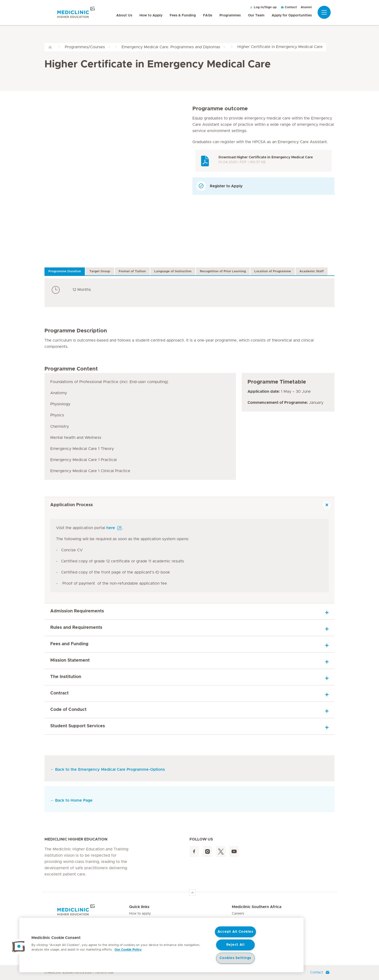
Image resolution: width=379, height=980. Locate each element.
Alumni (306, 7)
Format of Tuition (132, 271)
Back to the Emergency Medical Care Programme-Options (110, 770)
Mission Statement (70, 660)
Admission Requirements (77, 611)
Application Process (72, 505)
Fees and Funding (69, 644)
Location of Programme (273, 271)
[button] (19, 947)
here (111, 528)
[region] (161, 945)
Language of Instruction (173, 271)
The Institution (66, 677)
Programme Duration (65, 271)
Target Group (100, 271)
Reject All (235, 945)
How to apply (140, 914)
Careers (238, 914)
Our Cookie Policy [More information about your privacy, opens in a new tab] (128, 950)
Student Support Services (78, 726)
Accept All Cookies (235, 932)
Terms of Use (104, 973)
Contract (59, 693)
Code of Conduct (68, 710)
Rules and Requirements (76, 628)
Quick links (139, 907)
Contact (289, 7)
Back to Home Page (71, 800)
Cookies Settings (235, 958)
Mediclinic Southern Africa (257, 907)
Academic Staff (312, 271)
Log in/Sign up (263, 7)
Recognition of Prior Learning (223, 271)
